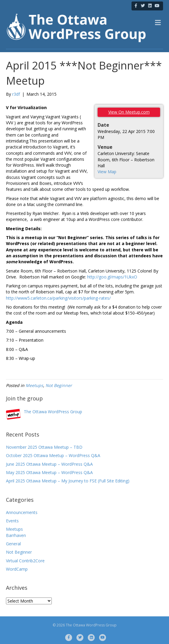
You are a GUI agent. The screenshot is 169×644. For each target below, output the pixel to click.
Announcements (22, 512)
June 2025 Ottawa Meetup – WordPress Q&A (49, 464)
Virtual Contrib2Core (25, 561)
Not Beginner (59, 385)
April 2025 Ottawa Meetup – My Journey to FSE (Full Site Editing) (68, 481)
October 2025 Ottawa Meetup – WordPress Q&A (53, 455)
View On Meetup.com (129, 112)
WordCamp (17, 569)
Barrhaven (16, 535)
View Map (107, 172)
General (13, 544)
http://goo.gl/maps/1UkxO (112, 277)
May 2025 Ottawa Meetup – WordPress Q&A (49, 472)
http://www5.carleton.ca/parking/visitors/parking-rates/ (58, 298)
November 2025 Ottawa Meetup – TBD (44, 447)
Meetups (34, 385)
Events (12, 521)
